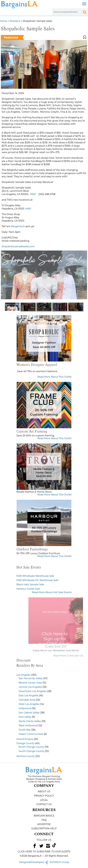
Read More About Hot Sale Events (52, 592)
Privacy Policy (44, 796)
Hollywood (25, 708)
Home (4, 21)
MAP (33, 194)
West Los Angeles (29, 704)
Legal (44, 800)
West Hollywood (28, 725)
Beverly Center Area (30, 683)
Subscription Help (44, 829)
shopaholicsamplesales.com (18, 246)
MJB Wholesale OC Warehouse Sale (37, 580)
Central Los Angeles (30, 687)
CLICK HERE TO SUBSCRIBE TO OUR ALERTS (44, 852)
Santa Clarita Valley (30, 721)
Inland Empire (25, 739)
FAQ (44, 820)
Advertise (44, 824)
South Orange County (31, 751)
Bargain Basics (44, 816)
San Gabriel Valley (29, 713)
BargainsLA (18, 226)
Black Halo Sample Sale (30, 584)
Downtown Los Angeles (33, 691)
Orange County (25, 743)
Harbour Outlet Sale (28, 589)
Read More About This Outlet (54, 377)
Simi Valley (25, 717)
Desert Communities (31, 734)
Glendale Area (27, 700)
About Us (44, 791)
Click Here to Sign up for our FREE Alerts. (63, 639)
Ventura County (26, 756)
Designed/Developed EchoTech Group (44, 862)
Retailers (15, 21)
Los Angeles (24, 675)
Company (44, 786)
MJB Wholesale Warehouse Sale (35, 576)
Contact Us (44, 804)
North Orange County (31, 747)
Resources (44, 810)
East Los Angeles (29, 696)
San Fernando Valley (31, 678)
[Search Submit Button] (84, 12)
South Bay (25, 730)
